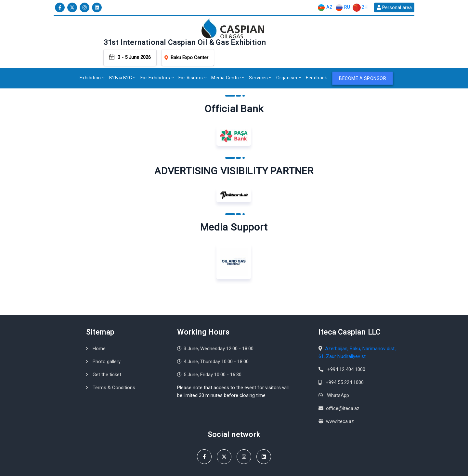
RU (343, 8)
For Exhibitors (155, 58)
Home (99, 329)
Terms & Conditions (114, 368)
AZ (325, 8)
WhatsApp (338, 376)
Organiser (287, 58)
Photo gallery (107, 342)
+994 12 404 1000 (346, 350)
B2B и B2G (121, 58)
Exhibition (90, 58)
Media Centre (226, 58)
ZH (360, 8)
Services (258, 58)
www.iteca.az (340, 402)
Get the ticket (107, 355)
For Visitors (191, 58)
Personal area (394, 7)
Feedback (316, 58)
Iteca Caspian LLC (99, 468)
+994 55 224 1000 (345, 363)
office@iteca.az (343, 389)
